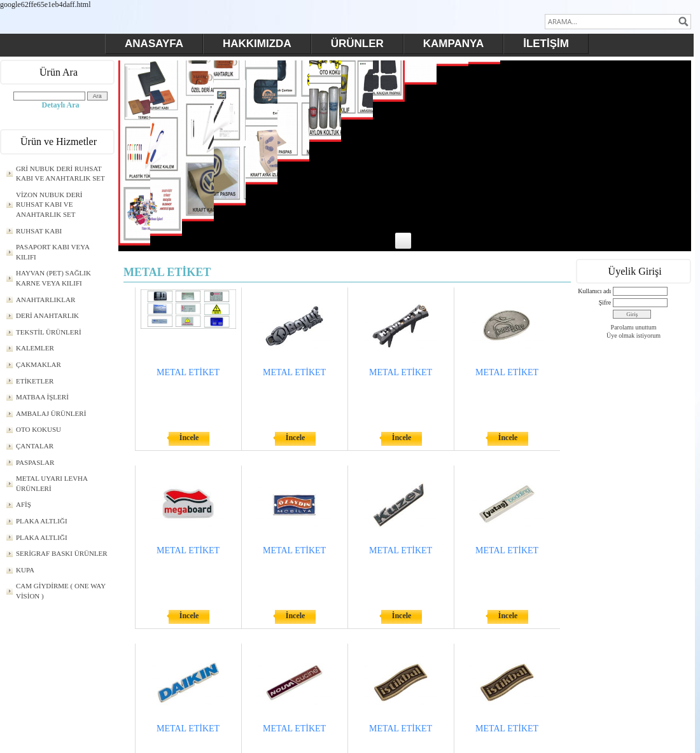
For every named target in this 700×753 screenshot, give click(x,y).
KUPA (25, 570)
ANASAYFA (154, 44)
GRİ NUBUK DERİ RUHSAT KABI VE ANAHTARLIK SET (60, 174)
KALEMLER (35, 348)
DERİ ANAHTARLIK (47, 315)
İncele (189, 438)
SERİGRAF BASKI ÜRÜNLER (62, 553)
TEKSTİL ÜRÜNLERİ (49, 332)
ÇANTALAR (35, 446)
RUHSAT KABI (39, 231)
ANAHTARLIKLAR (45, 300)
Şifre (605, 302)
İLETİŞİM (546, 44)
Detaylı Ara (61, 105)
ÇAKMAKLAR (38, 364)
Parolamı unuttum (634, 327)
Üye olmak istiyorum (633, 335)
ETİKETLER (35, 381)
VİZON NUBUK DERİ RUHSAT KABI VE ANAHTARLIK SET (49, 204)
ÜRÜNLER (357, 44)
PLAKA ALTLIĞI (42, 521)
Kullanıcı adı (594, 291)
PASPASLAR (35, 462)
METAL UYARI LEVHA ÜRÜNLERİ (52, 483)
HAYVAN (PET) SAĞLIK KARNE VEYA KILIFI (53, 278)
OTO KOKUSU (38, 429)
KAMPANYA (453, 44)
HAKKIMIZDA (257, 44)
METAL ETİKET (188, 372)
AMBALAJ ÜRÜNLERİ (51, 413)
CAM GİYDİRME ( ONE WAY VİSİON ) (61, 591)
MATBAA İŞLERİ (42, 397)
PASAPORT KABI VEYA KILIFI (53, 252)
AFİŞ (24, 504)
